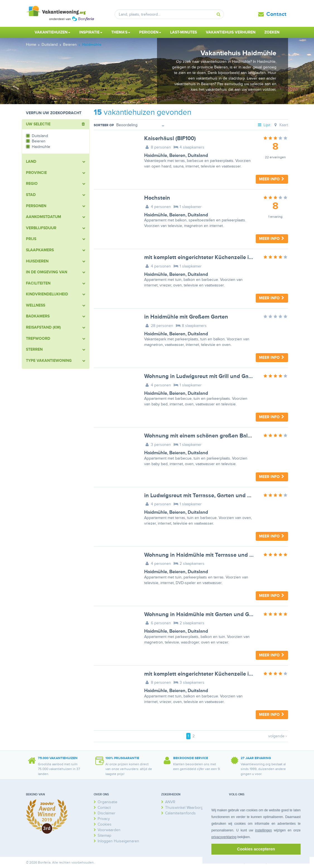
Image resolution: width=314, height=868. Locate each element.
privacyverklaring (224, 837)
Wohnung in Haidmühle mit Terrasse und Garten (205, 555)
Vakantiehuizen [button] (52, 32)
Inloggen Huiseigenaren (118, 841)
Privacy (104, 819)
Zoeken (272, 32)
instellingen (264, 830)
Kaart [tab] (280, 125)
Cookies (105, 824)
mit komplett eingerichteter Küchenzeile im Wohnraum (213, 257)
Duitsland (198, 156)
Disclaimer (107, 813)
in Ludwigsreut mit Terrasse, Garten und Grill (201, 496)
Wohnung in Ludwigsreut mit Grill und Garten (201, 376)
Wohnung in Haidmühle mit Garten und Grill (200, 614)
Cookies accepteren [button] (256, 849)
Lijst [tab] (264, 125)
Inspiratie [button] (91, 32)
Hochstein (157, 198)
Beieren (177, 156)
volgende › (277, 736)
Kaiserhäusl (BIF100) (170, 138)
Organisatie (108, 802)
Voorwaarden (109, 830)
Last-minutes (183, 32)
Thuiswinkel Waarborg (184, 808)
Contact (276, 14)
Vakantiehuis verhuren (231, 32)
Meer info (272, 179)
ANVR (170, 802)
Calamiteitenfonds (180, 813)
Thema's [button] (121, 32)
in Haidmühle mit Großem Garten (186, 317)
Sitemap (104, 835)
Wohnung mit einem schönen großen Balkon (201, 436)
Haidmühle (156, 156)
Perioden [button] (150, 32)
